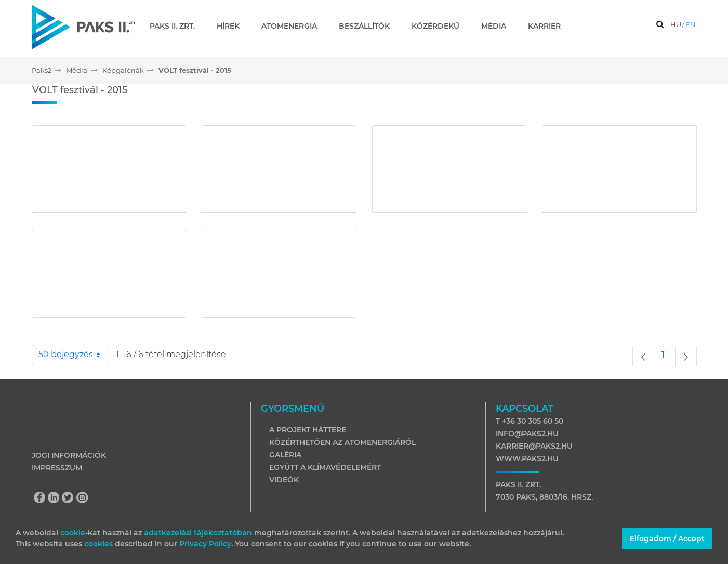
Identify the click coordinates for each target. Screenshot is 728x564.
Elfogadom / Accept (667, 539)
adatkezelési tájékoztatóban (198, 533)
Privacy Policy (205, 544)
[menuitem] (176, 26)
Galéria (285, 455)
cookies (100, 544)
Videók (284, 480)
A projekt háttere (308, 430)
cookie (73, 533)
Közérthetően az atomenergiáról (342, 442)
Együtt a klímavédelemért (325, 467)
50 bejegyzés (74, 355)
